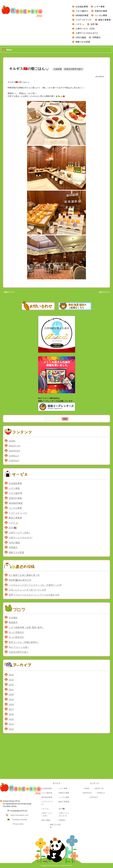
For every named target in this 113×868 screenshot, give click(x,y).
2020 (11, 694)
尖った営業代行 (16, 632)
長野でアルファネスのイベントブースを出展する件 (34, 595)
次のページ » (105, 292)
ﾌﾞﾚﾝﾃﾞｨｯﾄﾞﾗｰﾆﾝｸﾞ (84, 20)
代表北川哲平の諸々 (73, 69)
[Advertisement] (56, 757)
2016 (11, 714)
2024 (11, 675)
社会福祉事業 (82, 7)
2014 (11, 724)
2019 (11, 699)
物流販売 (13, 622)
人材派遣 (58, 69)
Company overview (20, 820)
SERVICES (14, 451)
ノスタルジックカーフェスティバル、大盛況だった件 (35, 585)
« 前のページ (8, 292)
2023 (11, 680)
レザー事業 (99, 7)
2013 (11, 729)
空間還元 (97, 37)
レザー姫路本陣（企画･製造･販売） (26, 627)
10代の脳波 (81, 37)
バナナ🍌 (80, 24)
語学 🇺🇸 (94, 24)
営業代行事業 (101, 11)
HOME (12, 441)
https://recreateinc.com (19, 815)
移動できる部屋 (83, 42)
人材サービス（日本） (86, 29)
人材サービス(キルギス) (87, 33)
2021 (11, 690)
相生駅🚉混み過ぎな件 (20, 580)
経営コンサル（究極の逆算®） (24, 642)
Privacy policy (18, 824)
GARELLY (14, 456)
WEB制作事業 (82, 15)
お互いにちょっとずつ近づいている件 (27, 590)
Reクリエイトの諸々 (19, 647)
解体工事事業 (105, 20)
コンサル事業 (101, 15)
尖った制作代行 (16, 637)
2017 (11, 709)
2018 (11, 704)
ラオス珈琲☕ (82, 11)
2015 (11, 719)
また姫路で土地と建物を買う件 (24, 575)
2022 (11, 685)
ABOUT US (14, 446)
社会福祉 (13, 618)
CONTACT (14, 461)
